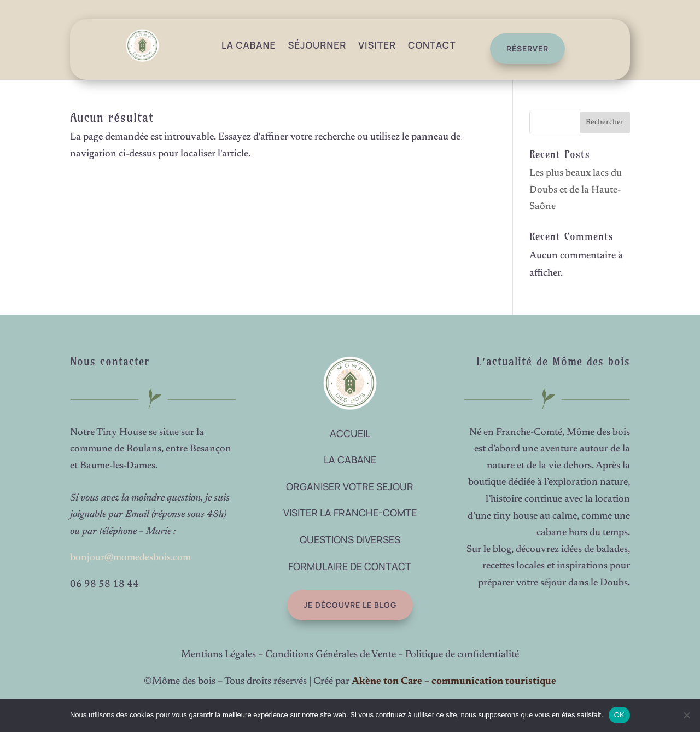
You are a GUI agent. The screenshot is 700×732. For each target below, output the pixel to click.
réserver (523, 48)
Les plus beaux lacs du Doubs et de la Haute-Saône (576, 190)
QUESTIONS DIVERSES (350, 539)
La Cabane (249, 45)
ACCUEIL (350, 433)
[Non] (686, 715)
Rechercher (605, 123)
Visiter (377, 45)
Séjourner (317, 45)
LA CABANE (350, 460)
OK (619, 715)
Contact (432, 45)
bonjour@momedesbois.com (130, 558)
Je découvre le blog (322, 605)
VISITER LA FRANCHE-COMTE (350, 513)
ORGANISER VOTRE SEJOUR (350, 486)
